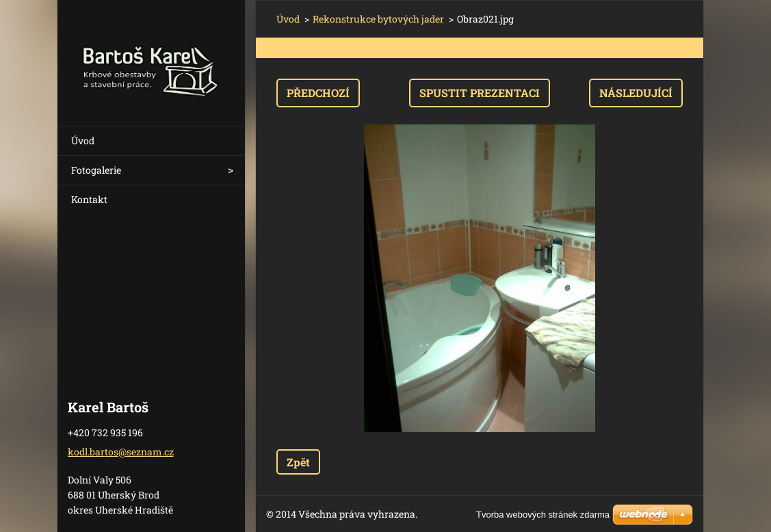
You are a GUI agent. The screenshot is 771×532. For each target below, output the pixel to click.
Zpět (298, 462)
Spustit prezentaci (480, 93)
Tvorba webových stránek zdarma (543, 515)
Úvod (83, 141)
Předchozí (318, 93)
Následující (636, 93)
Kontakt (89, 199)
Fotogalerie (96, 170)
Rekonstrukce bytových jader (378, 19)
